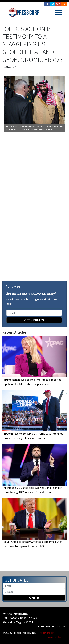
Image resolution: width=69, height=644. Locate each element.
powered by (57, 637)
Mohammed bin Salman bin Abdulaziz (21, 126)
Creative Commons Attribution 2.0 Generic (36, 129)
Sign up (34, 598)
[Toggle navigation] (59, 12)
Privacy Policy (46, 633)
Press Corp (24, 12)
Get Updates (34, 320)
